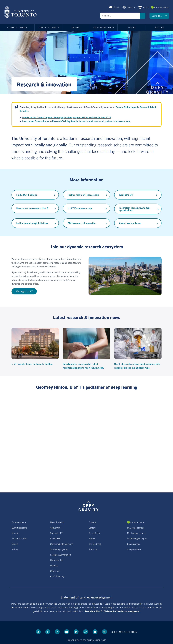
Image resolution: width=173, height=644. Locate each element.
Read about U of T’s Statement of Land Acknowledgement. (112, 611)
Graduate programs (59, 549)
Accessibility (94, 533)
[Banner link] (86, 62)
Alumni (76, 27)
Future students (17, 27)
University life (56, 560)
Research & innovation (60, 555)
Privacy (92, 538)
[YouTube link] (67, 632)
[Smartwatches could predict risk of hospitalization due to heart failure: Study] (86, 349)
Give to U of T (56, 533)
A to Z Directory (57, 576)
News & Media (57, 522)
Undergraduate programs (62, 544)
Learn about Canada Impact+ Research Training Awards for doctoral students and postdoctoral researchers (76, 121)
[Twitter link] (38, 632)
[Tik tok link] (86, 632)
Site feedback (95, 544)
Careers (92, 528)
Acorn (146, 7)
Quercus (131, 7)
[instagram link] (57, 632)
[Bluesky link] (95, 632)
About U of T (56, 528)
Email (116, 7)
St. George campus (136, 528)
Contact (92, 522)
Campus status (162, 7)
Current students (48, 27)
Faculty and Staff (104, 27)
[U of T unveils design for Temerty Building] (35, 347)
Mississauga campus (137, 533)
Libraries (54, 565)
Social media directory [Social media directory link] (124, 632)
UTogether (55, 571)
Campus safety (134, 549)
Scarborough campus (137, 538)
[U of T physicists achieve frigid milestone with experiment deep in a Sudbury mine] (138, 349)
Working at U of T (24, 291)
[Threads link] (104, 632)
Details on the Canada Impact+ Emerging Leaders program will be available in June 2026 (67, 117)
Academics (55, 538)
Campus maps (134, 544)
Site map (93, 549)
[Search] (120, 16)
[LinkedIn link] (76, 632)
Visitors (159, 27)
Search (143, 16)
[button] (159, 16)
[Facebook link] (48, 632)
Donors (131, 27)
